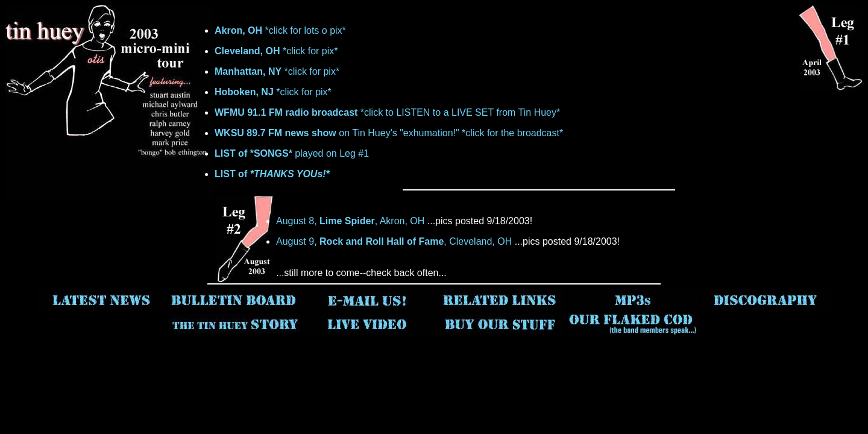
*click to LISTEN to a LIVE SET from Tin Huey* (387, 112)
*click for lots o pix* (280, 30)
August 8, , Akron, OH (350, 221)
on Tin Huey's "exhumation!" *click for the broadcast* (389, 133)
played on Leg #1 (331, 153)
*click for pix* (276, 51)
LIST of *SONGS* (253, 153)
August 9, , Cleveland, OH (394, 241)
